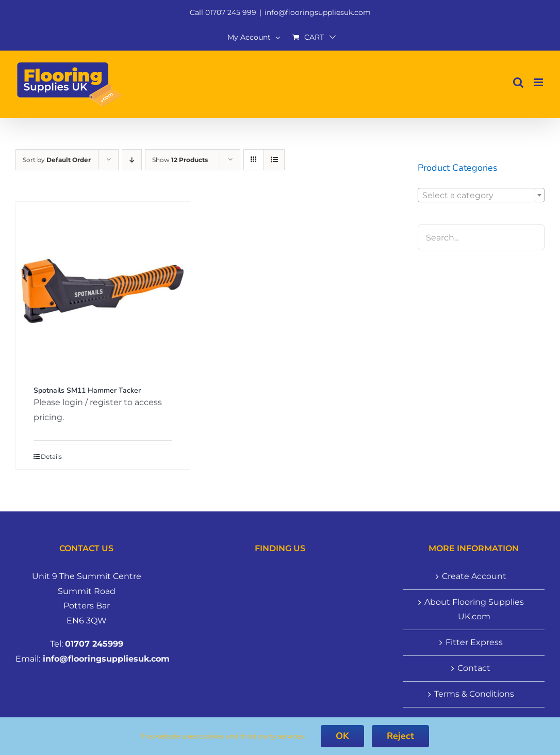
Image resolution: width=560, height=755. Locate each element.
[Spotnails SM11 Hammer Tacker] (103, 289)
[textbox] (481, 196)
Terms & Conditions (474, 694)
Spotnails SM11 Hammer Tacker (87, 390)
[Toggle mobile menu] (539, 82)
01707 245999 (94, 644)
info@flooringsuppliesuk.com (318, 12)
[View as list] (274, 160)
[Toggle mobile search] (518, 82)
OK (342, 736)
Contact (474, 668)
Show (180, 160)
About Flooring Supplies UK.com (474, 609)
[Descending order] (132, 160)
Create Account (474, 576)
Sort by (57, 160)
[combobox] (481, 195)
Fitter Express (474, 642)
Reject (400, 736)
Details (51, 456)
